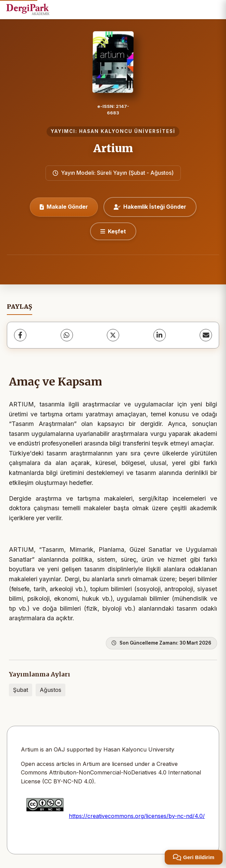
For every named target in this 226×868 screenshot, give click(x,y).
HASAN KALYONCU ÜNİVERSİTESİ (127, 131)
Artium (113, 148)
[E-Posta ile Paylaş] (206, 335)
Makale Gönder (64, 207)
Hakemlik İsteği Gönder (150, 207)
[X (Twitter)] (113, 335)
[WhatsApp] (67, 335)
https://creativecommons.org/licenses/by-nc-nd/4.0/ (137, 816)
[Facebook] (20, 335)
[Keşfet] (113, 231)
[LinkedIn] (160, 335)
